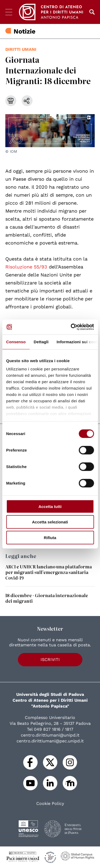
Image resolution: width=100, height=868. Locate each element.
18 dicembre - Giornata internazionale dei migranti (47, 598)
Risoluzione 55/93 (26, 267)
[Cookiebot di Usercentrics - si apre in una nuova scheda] (71, 327)
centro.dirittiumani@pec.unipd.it (50, 741)
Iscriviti (50, 660)
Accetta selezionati (50, 522)
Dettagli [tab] (41, 342)
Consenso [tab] (16, 342)
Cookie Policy (50, 804)
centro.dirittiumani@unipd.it (50, 735)
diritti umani (21, 49)
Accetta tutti (50, 506)
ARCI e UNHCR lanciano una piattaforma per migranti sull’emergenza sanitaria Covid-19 (49, 572)
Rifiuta (50, 537)
